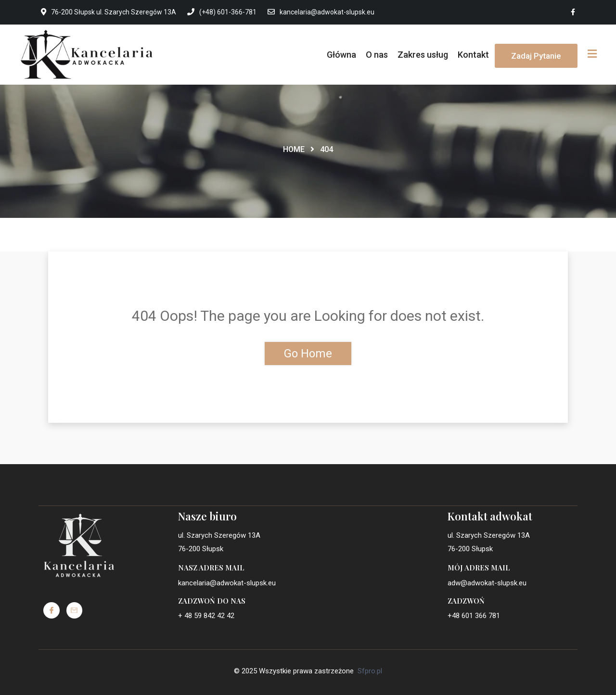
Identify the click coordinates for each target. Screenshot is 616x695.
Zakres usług (423, 55)
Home (294, 149)
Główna (341, 55)
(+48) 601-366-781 (222, 12)
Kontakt (473, 55)
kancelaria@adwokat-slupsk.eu (321, 12)
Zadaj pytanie (536, 56)
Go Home (308, 354)
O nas (377, 55)
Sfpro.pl (370, 671)
